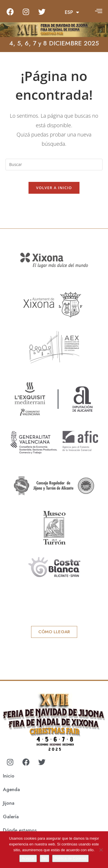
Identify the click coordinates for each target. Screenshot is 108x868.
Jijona (9, 803)
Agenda (11, 789)
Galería (11, 817)
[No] (101, 850)
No (44, 858)
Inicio (9, 776)
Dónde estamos (20, 830)
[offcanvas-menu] (99, 11)
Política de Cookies (70, 858)
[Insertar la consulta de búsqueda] (54, 165)
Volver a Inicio (54, 188)
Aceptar (28, 858)
